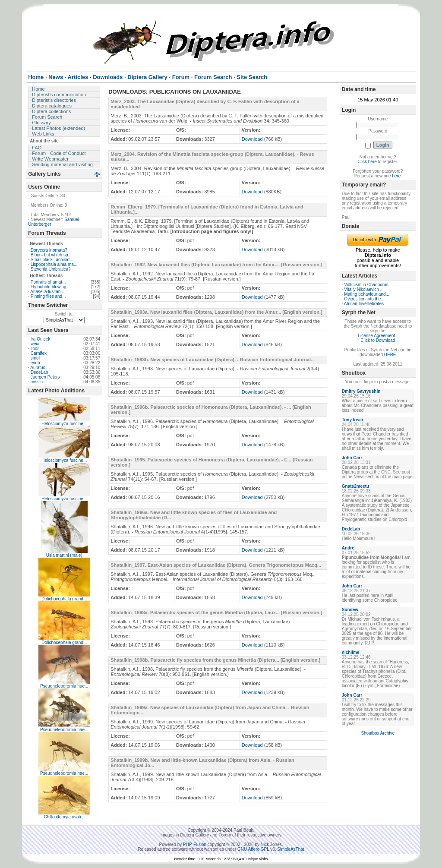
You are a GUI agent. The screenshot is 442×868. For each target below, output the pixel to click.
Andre (348, 548)
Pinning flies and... (48, 296)
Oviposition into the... (364, 299)
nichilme (351, 652)
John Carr (352, 458)
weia (35, 344)
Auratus (38, 368)
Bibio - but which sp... (51, 255)
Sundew (350, 610)
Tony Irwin (352, 420)
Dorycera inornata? (49, 250)
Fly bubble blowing (49, 287)
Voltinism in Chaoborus (366, 285)
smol (35, 358)
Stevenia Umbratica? (51, 269)
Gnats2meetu (355, 486)
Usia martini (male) (64, 555)
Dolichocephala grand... (64, 599)
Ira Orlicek (41, 339)
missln (37, 382)
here (396, 176)
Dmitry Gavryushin (361, 391)
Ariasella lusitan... (47, 292)
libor (35, 349)
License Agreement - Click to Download (378, 338)
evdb (35, 363)
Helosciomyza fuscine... (64, 424)
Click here (367, 162)
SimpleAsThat (290, 849)
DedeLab (39, 372)
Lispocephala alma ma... (54, 264)
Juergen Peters (45, 377)
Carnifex (39, 353)
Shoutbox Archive (378, 733)
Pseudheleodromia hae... (64, 686)
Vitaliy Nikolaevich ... (364, 289)
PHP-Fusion (195, 844)
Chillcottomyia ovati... (64, 817)
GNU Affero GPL (253, 849)
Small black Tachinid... (52, 260)
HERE (390, 355)
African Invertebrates (364, 304)
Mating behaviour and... (367, 294)
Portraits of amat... (48, 282)
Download (252, 139)
